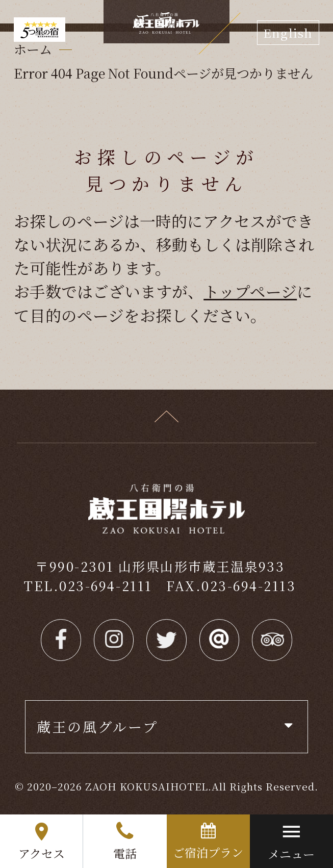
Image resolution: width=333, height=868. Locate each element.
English (288, 33)
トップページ (250, 291)
